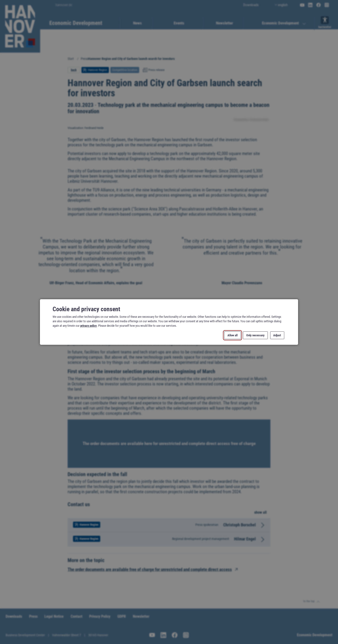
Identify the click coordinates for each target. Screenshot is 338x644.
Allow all (232, 335)
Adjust (277, 335)
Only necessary (255, 335)
